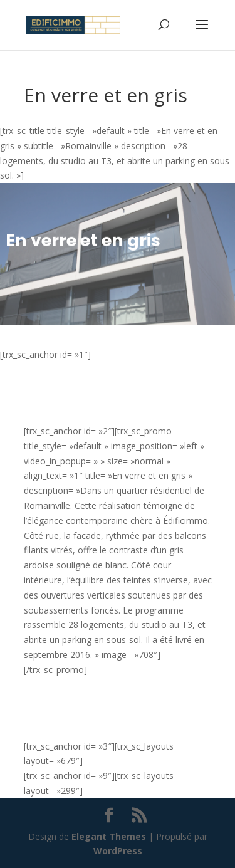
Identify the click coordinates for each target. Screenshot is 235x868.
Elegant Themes (109, 836)
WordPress (118, 851)
